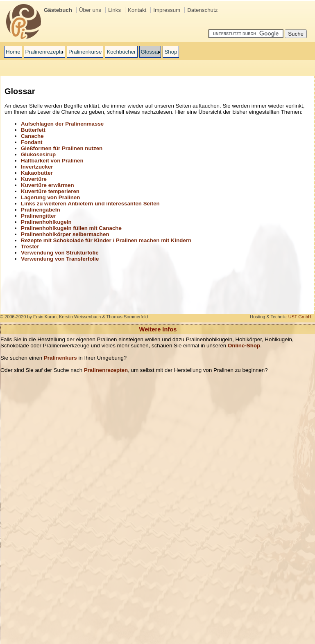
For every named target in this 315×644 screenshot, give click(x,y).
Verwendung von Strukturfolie (60, 253)
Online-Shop (244, 346)
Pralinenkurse (85, 52)
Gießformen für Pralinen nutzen (62, 148)
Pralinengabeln (41, 210)
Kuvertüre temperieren (50, 191)
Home (13, 52)
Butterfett (33, 130)
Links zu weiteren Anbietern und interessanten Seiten (90, 204)
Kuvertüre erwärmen (48, 185)
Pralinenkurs (60, 358)
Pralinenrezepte (44, 52)
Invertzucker (37, 167)
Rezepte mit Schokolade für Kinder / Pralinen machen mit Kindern (106, 240)
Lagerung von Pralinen (50, 197)
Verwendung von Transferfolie (60, 259)
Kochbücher (121, 52)
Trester (30, 247)
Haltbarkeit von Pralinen (52, 161)
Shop (171, 52)
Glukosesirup (38, 154)
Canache (32, 136)
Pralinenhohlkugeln (46, 222)
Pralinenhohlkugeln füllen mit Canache (71, 228)
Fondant (32, 142)
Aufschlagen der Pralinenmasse (62, 124)
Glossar (150, 52)
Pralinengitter (39, 216)
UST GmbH (300, 317)
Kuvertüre (34, 179)
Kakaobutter (37, 173)
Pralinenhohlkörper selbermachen (65, 234)
